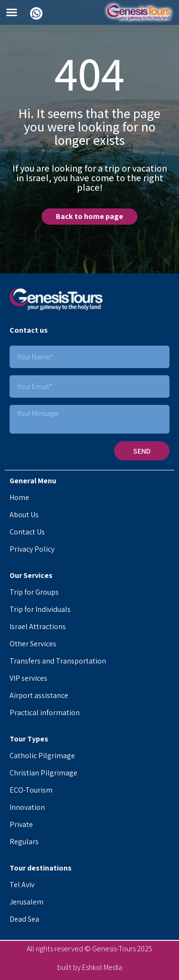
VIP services (28, 678)
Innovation (27, 807)
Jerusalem (26, 902)
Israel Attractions (38, 626)
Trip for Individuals (40, 609)
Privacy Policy (32, 549)
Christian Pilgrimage (43, 773)
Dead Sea (24, 919)
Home (19, 497)
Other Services (33, 644)
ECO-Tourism (31, 790)
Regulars (24, 842)
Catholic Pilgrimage (42, 756)
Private (21, 824)
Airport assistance (39, 695)
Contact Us (27, 532)
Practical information (45, 713)
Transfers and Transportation (58, 661)
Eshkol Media (102, 967)
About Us (24, 515)
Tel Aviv (22, 885)
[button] (12, 12)
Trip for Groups (34, 592)
